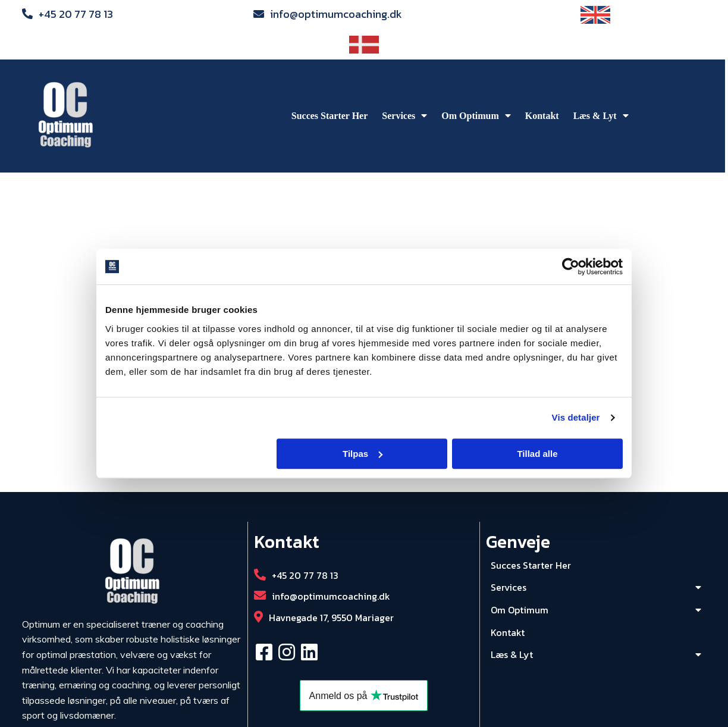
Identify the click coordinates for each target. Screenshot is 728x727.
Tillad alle (537, 454)
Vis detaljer (576, 417)
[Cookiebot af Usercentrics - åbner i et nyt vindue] (571, 267)
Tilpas (363, 454)
